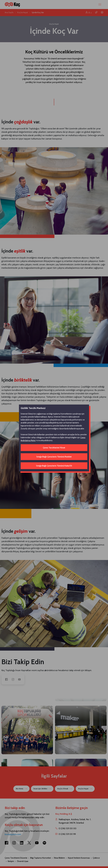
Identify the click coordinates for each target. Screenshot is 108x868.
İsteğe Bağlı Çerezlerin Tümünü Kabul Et (54, 466)
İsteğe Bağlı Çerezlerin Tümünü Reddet (54, 457)
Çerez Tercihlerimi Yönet (54, 448)
